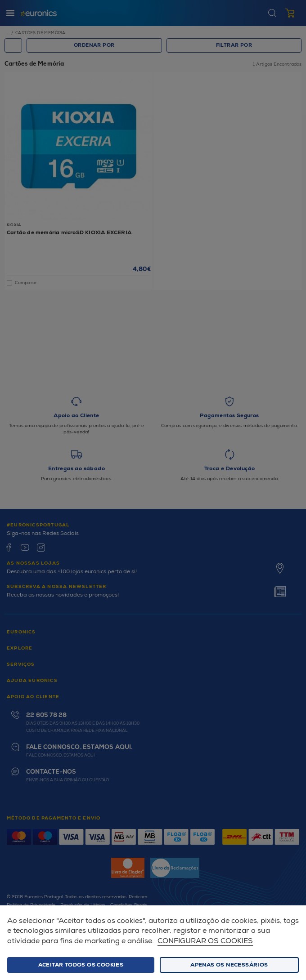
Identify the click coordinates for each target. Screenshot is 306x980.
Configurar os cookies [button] (205, 941)
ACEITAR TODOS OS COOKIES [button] (81, 965)
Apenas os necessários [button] (229, 965)
